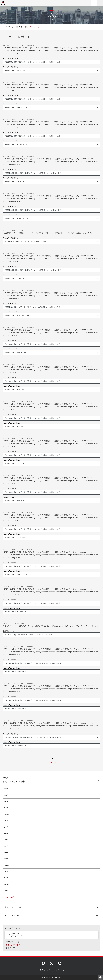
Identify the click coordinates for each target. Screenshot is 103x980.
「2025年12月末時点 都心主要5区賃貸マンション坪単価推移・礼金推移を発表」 (34, 173)
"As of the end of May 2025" (14, 464)
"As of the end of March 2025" (15, 538)
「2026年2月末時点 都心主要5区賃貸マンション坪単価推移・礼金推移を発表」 (33, 99)
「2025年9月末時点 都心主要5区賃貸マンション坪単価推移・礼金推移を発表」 (33, 307)
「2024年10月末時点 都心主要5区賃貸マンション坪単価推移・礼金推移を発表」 (34, 737)
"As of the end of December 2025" (17, 181)
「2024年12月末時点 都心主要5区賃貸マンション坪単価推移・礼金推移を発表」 (34, 663)
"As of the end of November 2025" (17, 219)
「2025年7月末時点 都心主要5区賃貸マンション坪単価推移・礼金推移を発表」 (33, 381)
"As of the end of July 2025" (14, 390)
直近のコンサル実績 (13, 907)
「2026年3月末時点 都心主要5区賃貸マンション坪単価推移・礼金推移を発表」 (33, 62)
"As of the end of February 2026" (16, 107)
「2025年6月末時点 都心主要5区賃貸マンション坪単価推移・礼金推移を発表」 (33, 418)
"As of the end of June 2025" (15, 427)
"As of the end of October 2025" (16, 278)
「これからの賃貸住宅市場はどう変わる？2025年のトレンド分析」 (29, 635)
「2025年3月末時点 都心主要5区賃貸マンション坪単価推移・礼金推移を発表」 (33, 529)
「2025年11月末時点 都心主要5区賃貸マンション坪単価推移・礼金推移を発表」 (34, 210)
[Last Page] (56, 763)
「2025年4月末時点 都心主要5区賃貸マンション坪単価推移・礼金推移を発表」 (33, 492)
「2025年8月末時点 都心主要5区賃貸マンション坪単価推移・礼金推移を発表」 (33, 344)
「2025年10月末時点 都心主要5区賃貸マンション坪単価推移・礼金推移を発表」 (34, 270)
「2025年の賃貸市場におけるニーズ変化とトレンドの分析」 (26, 241)
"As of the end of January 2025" (16, 612)
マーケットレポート (10, 897)
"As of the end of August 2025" (15, 352)
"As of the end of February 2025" (16, 575)
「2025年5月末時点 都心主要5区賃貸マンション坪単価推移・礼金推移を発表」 (33, 455)
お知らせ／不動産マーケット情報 (18, 27)
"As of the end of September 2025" (17, 315)
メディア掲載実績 (12, 915)
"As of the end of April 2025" (15, 501)
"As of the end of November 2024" (17, 709)
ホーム (3, 27)
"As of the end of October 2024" (16, 746)
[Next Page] (51, 763)
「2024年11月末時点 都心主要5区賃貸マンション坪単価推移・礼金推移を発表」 (34, 700)
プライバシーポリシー (46, 970)
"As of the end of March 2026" (15, 70)
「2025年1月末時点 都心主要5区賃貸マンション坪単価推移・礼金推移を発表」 (33, 603)
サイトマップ (60, 970)
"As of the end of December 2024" (17, 672)
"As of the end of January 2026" (16, 144)
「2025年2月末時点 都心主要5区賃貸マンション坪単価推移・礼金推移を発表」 (33, 566)
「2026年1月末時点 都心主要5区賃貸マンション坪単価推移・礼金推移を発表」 (33, 136)
